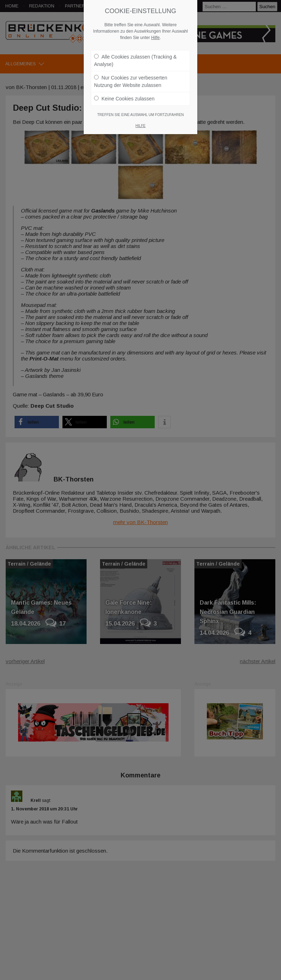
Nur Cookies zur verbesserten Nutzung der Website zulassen (131, 81)
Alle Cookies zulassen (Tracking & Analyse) (135, 60)
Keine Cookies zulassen (124, 99)
